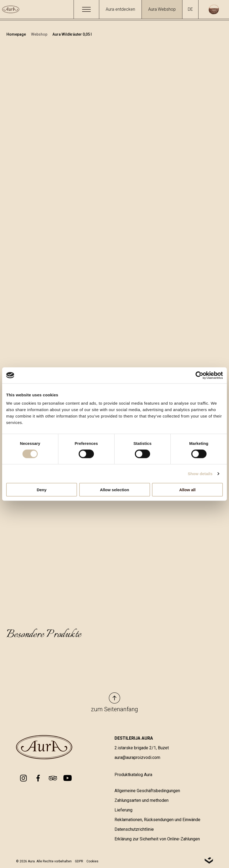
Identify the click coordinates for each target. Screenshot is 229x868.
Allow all (187, 490)
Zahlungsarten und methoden (142, 801)
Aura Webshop (162, 9)
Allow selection (114, 490)
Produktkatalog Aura (133, 775)
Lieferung (123, 810)
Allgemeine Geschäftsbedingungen (147, 791)
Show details (200, 473)
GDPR (79, 861)
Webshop (40, 34)
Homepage (17, 34)
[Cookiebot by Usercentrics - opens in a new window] (199, 375)
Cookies (92, 861)
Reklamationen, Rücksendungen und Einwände (157, 820)
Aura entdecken (120, 9)
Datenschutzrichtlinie (134, 830)
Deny (42, 490)
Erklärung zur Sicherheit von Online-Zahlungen (157, 839)
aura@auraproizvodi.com (137, 758)
